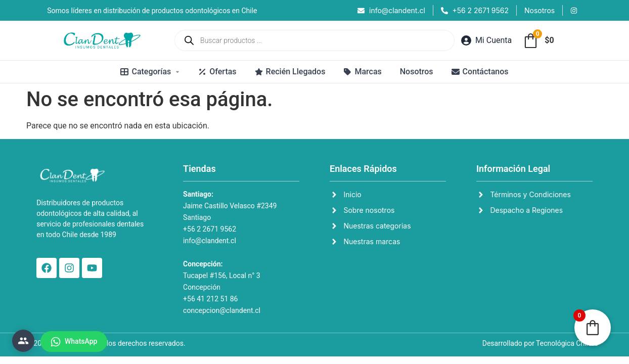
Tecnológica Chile (564, 343)
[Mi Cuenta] (486, 40)
